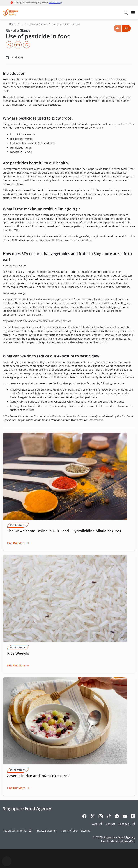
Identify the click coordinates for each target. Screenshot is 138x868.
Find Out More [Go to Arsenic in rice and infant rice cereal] (16, 788)
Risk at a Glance (37, 24)
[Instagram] (101, 817)
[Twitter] (93, 817)
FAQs (96, 824)
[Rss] (133, 817)
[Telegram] (117, 817)
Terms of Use (69, 831)
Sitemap (86, 831)
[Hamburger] (133, 13)
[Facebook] (84, 817)
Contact (110, 824)
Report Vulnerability (17, 830)
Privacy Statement (47, 831)
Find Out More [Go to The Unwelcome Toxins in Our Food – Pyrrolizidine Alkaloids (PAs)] (16, 543)
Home (12, 24)
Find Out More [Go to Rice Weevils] (16, 665)
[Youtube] (125, 817)
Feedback (127, 824)
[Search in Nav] (126, 13)
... (22, 24)
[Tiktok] (109, 817)
